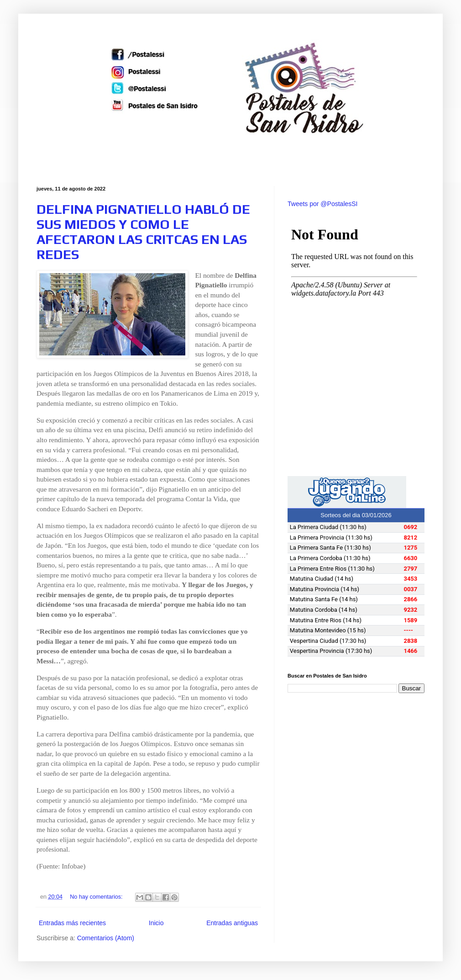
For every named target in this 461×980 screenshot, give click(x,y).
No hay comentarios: (97, 897)
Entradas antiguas (232, 923)
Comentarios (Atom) (106, 938)
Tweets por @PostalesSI (323, 204)
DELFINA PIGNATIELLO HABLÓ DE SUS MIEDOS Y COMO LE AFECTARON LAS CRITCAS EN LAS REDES (143, 232)
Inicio (156, 923)
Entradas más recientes (72, 923)
